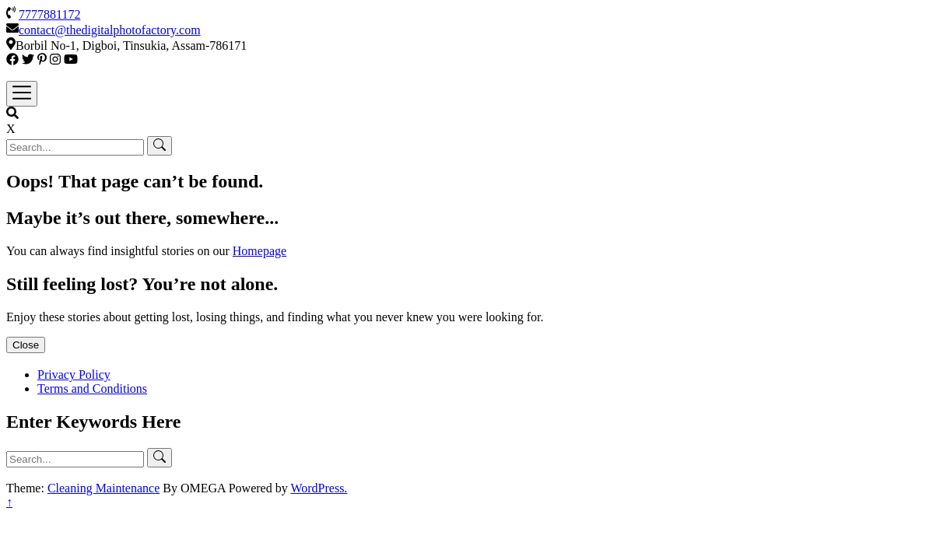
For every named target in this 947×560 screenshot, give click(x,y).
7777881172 (49, 14)
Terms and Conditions (92, 388)
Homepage (260, 251)
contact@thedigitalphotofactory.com (110, 30)
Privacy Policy (74, 374)
